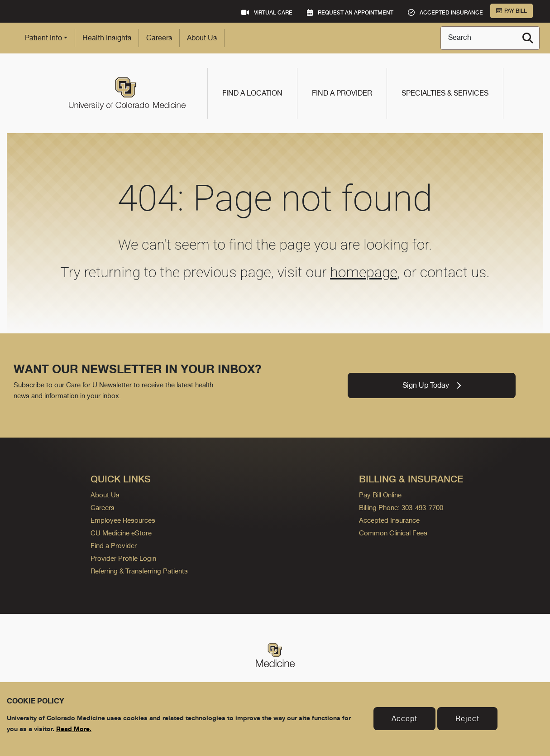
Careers (159, 38)
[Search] (528, 38)
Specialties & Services (445, 93)
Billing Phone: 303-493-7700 (401, 508)
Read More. (74, 729)
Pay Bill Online (380, 495)
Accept (404, 719)
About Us (202, 38)
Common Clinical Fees (393, 533)
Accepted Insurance (389, 520)
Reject (467, 719)
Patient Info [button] (43, 38)
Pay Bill (512, 11)
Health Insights (107, 38)
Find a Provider (342, 93)
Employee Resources (123, 520)
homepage (364, 272)
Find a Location (252, 93)
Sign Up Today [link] (432, 385)
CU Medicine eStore (121, 533)
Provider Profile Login (123, 558)
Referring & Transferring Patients (139, 571)
